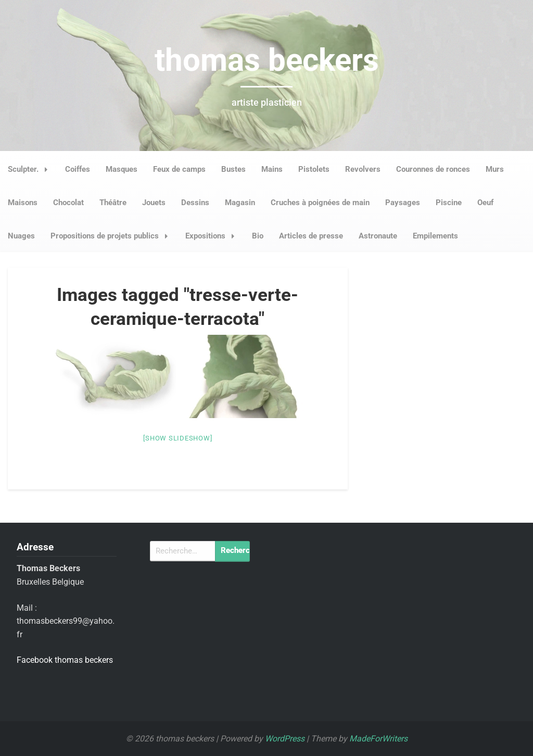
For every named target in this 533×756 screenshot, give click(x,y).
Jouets (154, 203)
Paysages (403, 203)
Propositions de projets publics (112, 236)
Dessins (195, 203)
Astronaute (378, 236)
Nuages (21, 236)
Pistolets (314, 169)
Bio (258, 236)
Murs (495, 169)
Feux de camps (179, 169)
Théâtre (113, 203)
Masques (122, 169)
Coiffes (78, 169)
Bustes (233, 169)
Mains (272, 169)
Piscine (449, 203)
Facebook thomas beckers (65, 660)
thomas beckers (267, 60)
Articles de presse (311, 236)
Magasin (240, 203)
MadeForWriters (378, 739)
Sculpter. (31, 169)
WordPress (285, 739)
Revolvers (363, 169)
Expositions (213, 236)
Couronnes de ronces (433, 169)
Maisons (23, 203)
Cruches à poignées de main (320, 203)
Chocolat (68, 203)
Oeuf (485, 203)
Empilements (435, 236)
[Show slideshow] (177, 438)
